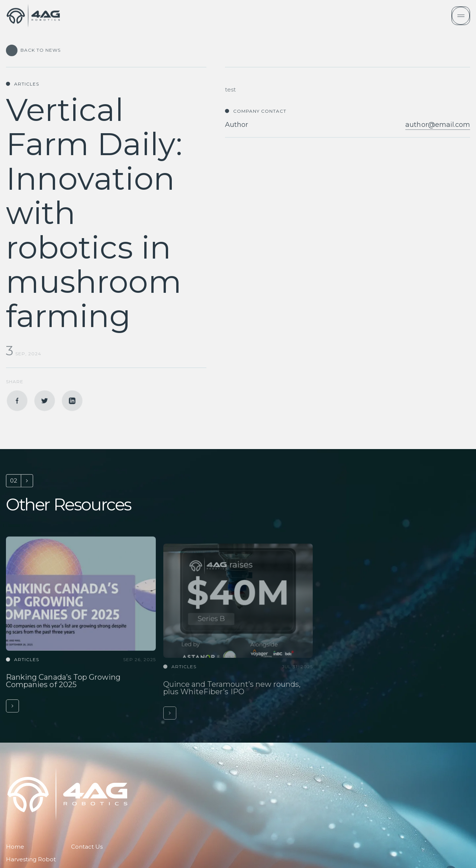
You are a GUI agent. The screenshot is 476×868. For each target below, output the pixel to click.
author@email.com (438, 145)
